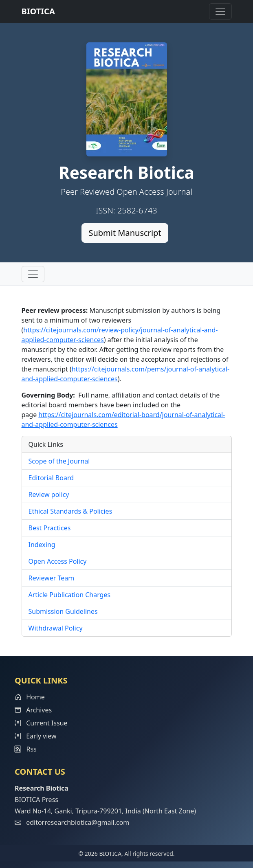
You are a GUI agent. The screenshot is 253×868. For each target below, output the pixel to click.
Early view (36, 736)
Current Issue (41, 723)
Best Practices (50, 528)
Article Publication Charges (70, 595)
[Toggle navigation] (220, 11)
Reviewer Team (52, 578)
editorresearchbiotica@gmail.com (78, 822)
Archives (33, 710)
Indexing (42, 545)
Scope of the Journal (59, 461)
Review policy (49, 494)
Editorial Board (51, 478)
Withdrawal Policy (56, 628)
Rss (26, 749)
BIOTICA (38, 11)
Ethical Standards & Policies (70, 511)
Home (30, 697)
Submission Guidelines (63, 611)
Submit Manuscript (125, 233)
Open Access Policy (58, 561)
